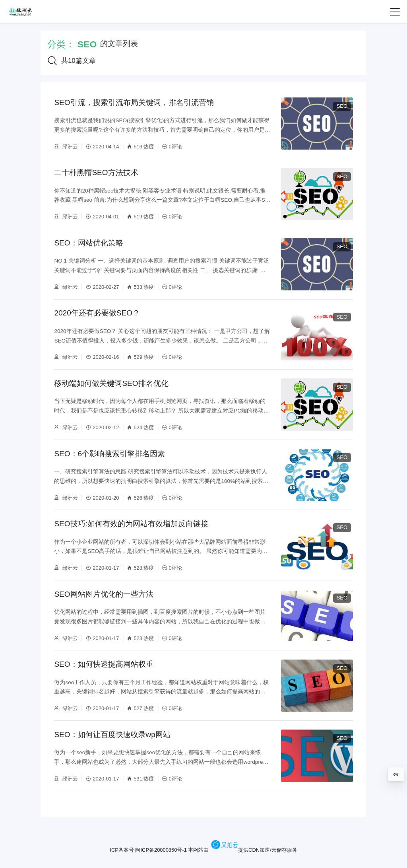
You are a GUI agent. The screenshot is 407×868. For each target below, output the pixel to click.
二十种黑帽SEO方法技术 (96, 172)
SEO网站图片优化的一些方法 (104, 594)
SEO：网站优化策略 (88, 243)
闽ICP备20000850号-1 (161, 850)
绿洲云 (69, 147)
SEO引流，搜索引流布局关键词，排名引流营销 (134, 102)
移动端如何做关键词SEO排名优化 (111, 383)
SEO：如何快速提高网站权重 (104, 665)
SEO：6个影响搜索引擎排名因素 (110, 454)
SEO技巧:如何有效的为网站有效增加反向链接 (131, 524)
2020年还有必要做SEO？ (97, 313)
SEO (342, 106)
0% (396, 775)
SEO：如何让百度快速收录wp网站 (112, 735)
